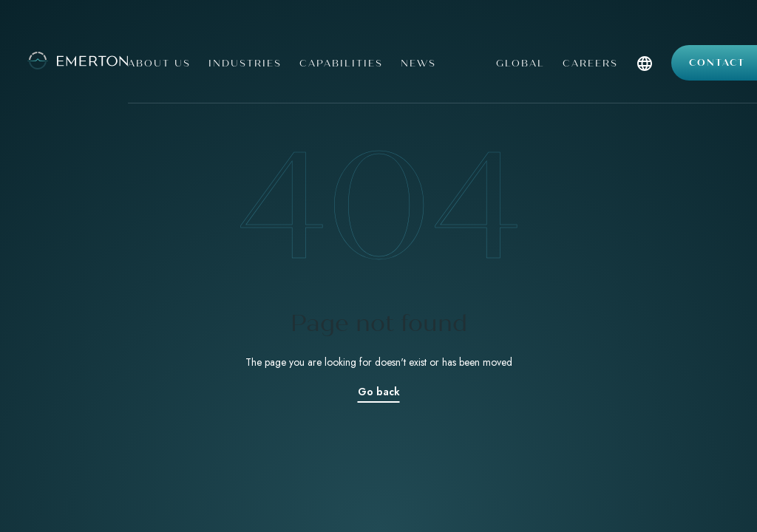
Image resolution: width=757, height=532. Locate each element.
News (418, 64)
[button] (645, 79)
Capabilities (341, 64)
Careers (590, 64)
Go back (379, 392)
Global (520, 64)
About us (159, 64)
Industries (245, 64)
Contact (717, 63)
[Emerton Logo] (58, 59)
